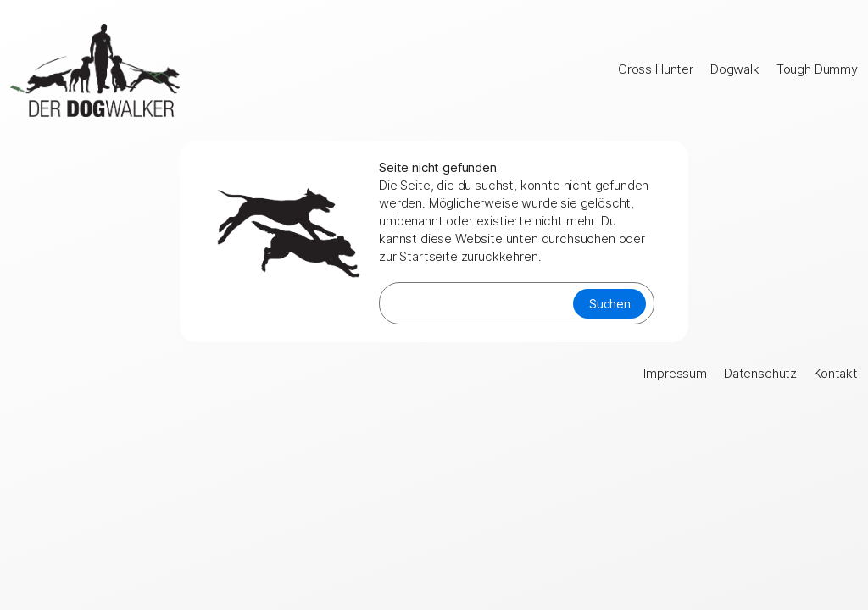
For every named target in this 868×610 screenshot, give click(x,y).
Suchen (610, 304)
